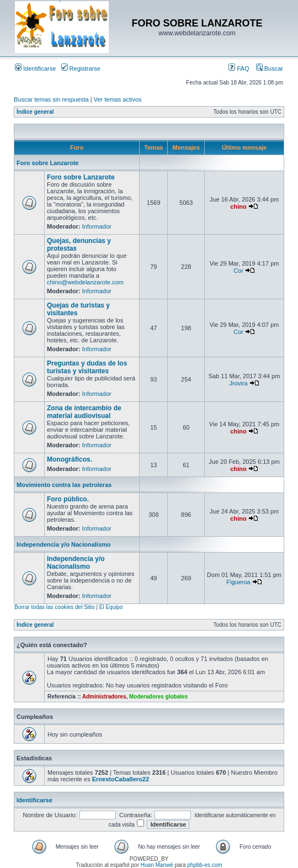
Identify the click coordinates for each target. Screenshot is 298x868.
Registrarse (81, 68)
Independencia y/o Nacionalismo (64, 544)
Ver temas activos (118, 99)
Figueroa (238, 582)
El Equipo (111, 607)
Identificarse (35, 68)
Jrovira (239, 383)
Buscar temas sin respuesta (51, 99)
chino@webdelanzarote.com (85, 282)
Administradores (104, 697)
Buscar (270, 68)
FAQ (239, 68)
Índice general (35, 112)
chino (238, 207)
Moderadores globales (158, 697)
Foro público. (68, 499)
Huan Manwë (157, 865)
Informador (97, 226)
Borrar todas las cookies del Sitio (55, 607)
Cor (238, 271)
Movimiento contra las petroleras (64, 485)
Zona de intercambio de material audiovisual (84, 412)
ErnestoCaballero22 (121, 779)
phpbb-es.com (204, 865)
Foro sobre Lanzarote (47, 163)
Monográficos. (70, 459)
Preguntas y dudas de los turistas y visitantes (87, 367)
